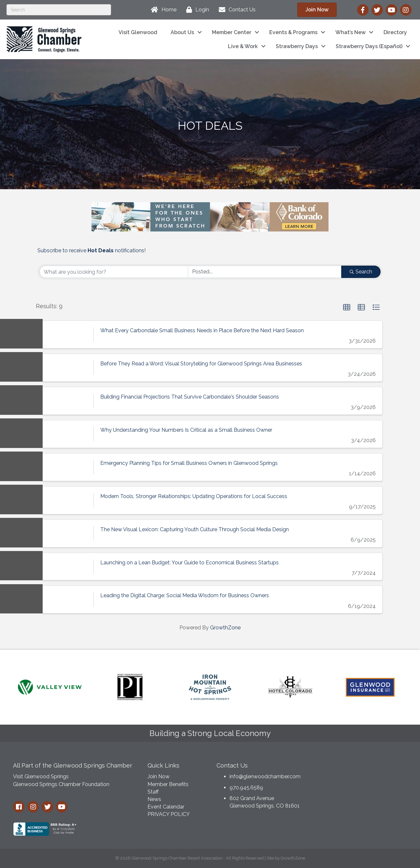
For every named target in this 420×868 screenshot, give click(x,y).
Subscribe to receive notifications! (91, 250)
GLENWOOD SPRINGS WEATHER (360, 783)
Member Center (232, 32)
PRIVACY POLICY (169, 814)
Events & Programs (293, 32)
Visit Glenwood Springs (41, 776)
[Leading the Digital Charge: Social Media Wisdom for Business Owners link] (68, 599)
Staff (153, 792)
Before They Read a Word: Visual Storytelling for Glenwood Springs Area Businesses (201, 364)
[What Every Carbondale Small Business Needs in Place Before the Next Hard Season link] (68, 335)
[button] (347, 308)
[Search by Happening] (265, 272)
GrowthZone (225, 628)
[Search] (59, 10)
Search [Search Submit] (361, 272)
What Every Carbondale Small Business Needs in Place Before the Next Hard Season (202, 330)
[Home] (162, 10)
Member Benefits (168, 784)
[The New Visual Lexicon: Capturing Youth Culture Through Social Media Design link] (68, 533)
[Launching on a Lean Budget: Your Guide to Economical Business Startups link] (68, 566)
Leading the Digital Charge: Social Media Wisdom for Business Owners (185, 595)
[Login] (196, 10)
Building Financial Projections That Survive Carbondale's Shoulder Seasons (190, 397)
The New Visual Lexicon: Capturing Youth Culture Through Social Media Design (195, 529)
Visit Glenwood (138, 32)
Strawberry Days (297, 46)
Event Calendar (166, 807)
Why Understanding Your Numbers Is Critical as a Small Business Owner (186, 430)
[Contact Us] (236, 10)
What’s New (350, 32)
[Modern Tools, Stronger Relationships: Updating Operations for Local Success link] (68, 500)
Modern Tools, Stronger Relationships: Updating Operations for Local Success (194, 496)
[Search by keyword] (114, 272)
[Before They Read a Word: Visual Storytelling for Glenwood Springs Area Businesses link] (68, 368)
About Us (182, 32)
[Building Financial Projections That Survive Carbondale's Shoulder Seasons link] (68, 401)
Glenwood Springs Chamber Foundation (61, 784)
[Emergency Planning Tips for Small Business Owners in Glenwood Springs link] (68, 467)
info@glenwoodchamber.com (265, 776)
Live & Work (243, 46)
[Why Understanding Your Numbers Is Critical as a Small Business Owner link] (68, 434)
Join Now (159, 776)
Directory (395, 32)
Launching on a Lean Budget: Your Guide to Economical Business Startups (189, 562)
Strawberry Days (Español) (369, 46)
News (154, 799)
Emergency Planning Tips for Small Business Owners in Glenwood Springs (189, 463)
